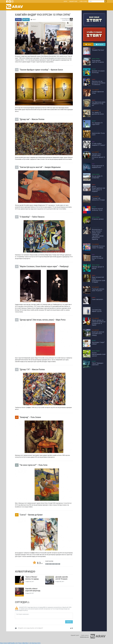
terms (39, 643)
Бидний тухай (73, 1)
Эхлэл (65, 1)
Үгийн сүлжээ (83, 1)
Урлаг (93, 142)
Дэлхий (94, 69)
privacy (35, 643)
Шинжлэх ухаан (96, 131)
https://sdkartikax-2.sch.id (26, 643)
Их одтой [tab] (99, 44)
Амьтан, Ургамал (96, 59)
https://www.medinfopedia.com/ (9, 643)
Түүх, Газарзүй (95, 90)
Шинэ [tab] (88, 44)
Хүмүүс (94, 48)
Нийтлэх (69, 622)
